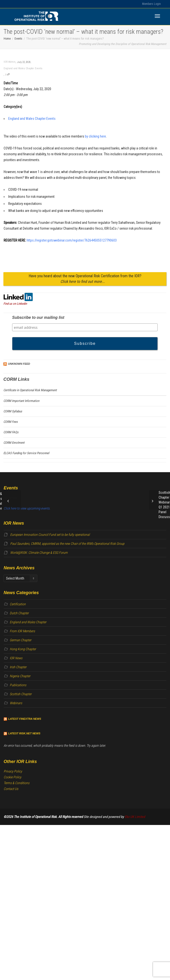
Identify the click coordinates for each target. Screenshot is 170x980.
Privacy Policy (13, 771)
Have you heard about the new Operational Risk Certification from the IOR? (85, 279)
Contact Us (11, 789)
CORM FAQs (11, 432)
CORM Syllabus (13, 411)
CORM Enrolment (14, 443)
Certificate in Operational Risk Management (30, 390)
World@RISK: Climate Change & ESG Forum (39, 553)
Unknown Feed (19, 364)
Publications (18, 685)
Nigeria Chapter (20, 676)
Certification (18, 604)
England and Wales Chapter (28, 622)
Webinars (16, 703)
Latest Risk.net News (24, 733)
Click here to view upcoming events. (27, 508)
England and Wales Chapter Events (23, 68)
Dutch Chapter (19, 613)
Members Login (151, 4)
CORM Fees (11, 422)
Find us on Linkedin (15, 304)
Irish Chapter (18, 667)
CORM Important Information (21, 401)
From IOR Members (22, 631)
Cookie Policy (12, 777)
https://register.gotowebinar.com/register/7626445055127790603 (72, 240)
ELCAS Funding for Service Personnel (26, 453)
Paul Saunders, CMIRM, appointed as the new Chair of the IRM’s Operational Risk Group (67, 544)
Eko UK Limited (135, 817)
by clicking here (95, 136)
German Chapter (20, 640)
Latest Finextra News (25, 719)
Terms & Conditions (16, 783)
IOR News (16, 658)
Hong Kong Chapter (23, 649)
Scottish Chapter (21, 694)
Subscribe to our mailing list (38, 317)
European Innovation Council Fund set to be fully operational (50, 535)
